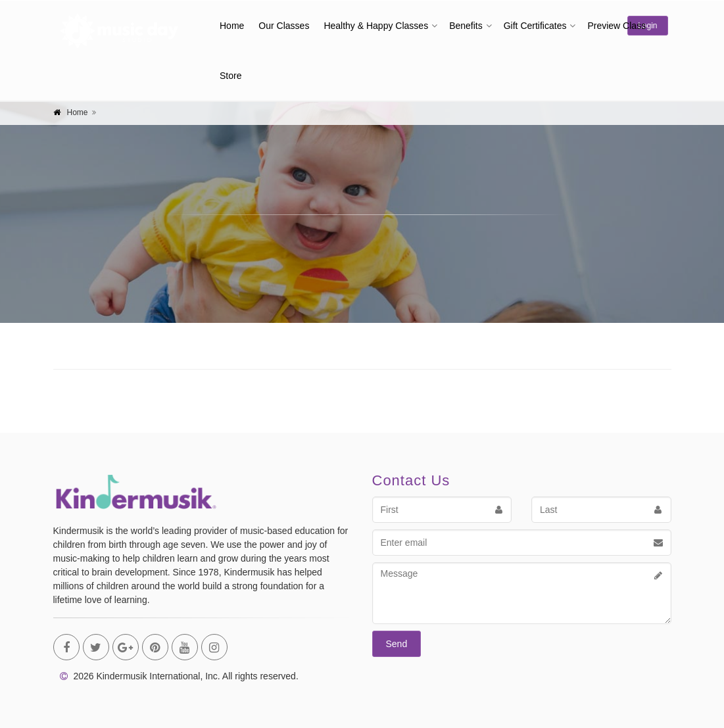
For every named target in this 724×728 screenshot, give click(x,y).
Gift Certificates (535, 26)
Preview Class (616, 26)
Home (232, 26)
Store (230, 76)
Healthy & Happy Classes (376, 26)
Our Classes (284, 26)
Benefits (466, 26)
